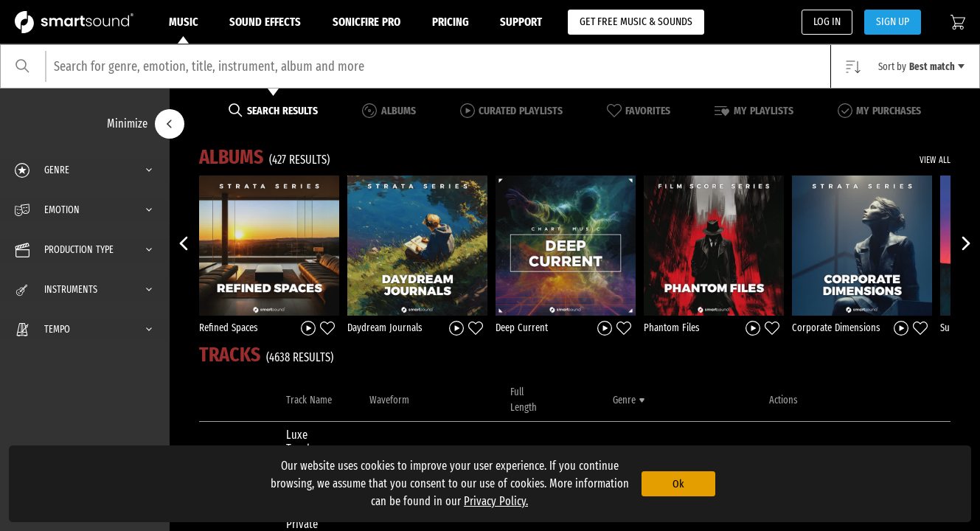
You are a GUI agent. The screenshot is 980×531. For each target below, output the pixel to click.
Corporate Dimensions (836, 328)
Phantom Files (672, 328)
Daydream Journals (385, 328)
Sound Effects (265, 22)
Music (184, 29)
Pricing (451, 22)
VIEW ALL (935, 160)
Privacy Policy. (496, 501)
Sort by (921, 67)
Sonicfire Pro (366, 22)
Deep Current (522, 328)
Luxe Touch (299, 442)
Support (521, 22)
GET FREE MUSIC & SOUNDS (636, 21)
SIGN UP (893, 21)
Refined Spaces (229, 328)
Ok (678, 484)
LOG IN (827, 21)
